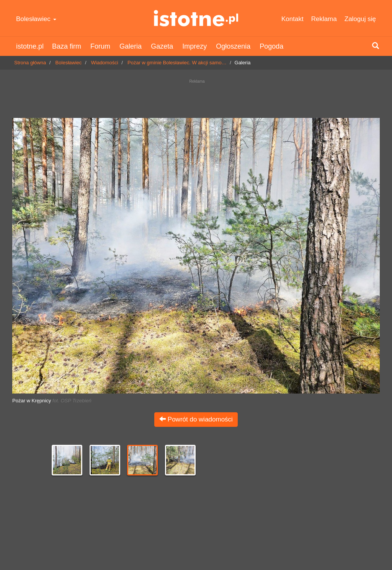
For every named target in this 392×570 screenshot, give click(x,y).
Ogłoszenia (233, 46)
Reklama (324, 19)
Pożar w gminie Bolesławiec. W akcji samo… (177, 63)
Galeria (131, 46)
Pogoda (271, 46)
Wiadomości (105, 63)
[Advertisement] (196, 97)
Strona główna (30, 63)
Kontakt (292, 19)
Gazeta (162, 46)
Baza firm (67, 46)
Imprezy (194, 46)
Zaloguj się (360, 19)
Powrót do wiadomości (196, 419)
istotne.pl (196, 18)
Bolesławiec (36, 19)
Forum (100, 46)
